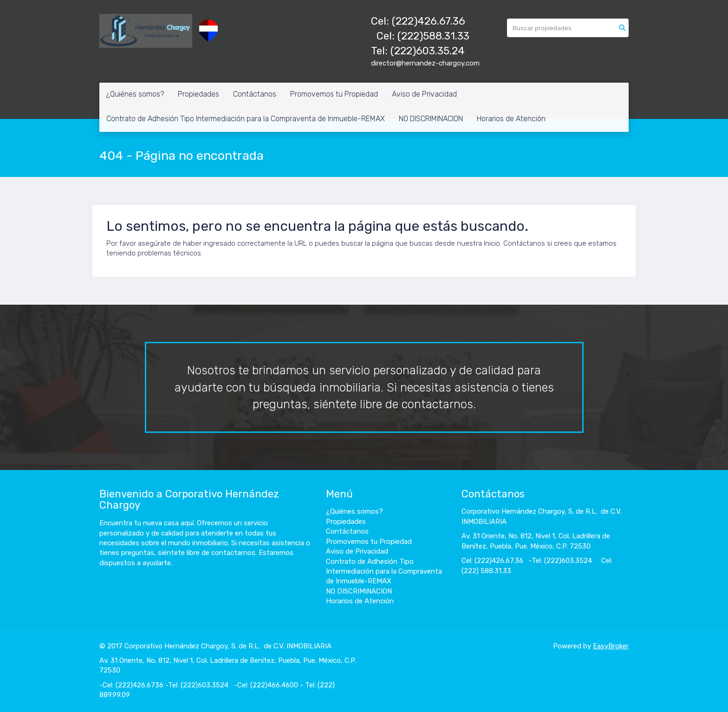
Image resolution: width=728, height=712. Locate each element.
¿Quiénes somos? (135, 94)
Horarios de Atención (511, 119)
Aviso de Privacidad (424, 94)
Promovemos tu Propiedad (334, 94)
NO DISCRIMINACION (431, 119)
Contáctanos (255, 94)
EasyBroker (611, 646)
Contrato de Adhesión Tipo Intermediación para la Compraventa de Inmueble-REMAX (246, 119)
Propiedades (198, 94)
